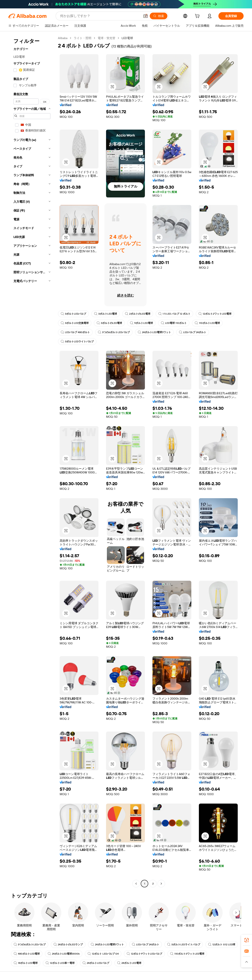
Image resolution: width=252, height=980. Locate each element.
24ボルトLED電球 (129, 963)
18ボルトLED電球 (26, 963)
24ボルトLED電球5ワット (154, 332)
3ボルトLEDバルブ (73, 314)
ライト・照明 (83, 38)
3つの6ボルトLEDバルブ (114, 332)
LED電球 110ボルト (174, 323)
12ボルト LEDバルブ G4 (103, 954)
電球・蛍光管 (106, 38)
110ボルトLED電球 (207, 323)
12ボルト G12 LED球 (222, 945)
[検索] (159, 16)
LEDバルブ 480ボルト (75, 332)
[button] (146, 16)
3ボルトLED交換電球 (75, 323)
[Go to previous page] (136, 884)
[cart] (198, 17)
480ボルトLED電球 (27, 954)
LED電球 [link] (127, 38)
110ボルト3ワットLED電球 (187, 954)
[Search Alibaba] (100, 16)
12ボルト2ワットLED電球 (215, 314)
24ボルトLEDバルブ (96, 963)
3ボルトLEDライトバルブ (77, 342)
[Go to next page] (161, 884)
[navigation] (32, 461)
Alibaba (63, 38)
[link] (247, 940)
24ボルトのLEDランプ (68, 945)
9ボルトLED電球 (141, 323)
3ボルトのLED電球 (109, 323)
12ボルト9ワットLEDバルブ (144, 954)
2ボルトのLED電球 (138, 314)
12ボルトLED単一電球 (60, 963)
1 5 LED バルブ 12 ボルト (174, 314)
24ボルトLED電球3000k (64, 954)
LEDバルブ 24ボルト (193, 332)
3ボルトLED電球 (106, 314)
